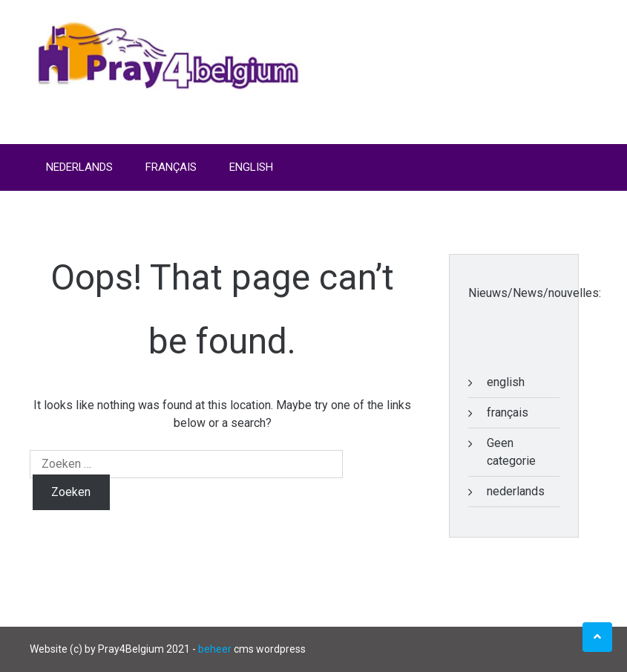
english (506, 382)
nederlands (516, 491)
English (251, 167)
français (508, 412)
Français (171, 167)
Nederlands (79, 167)
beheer (215, 649)
